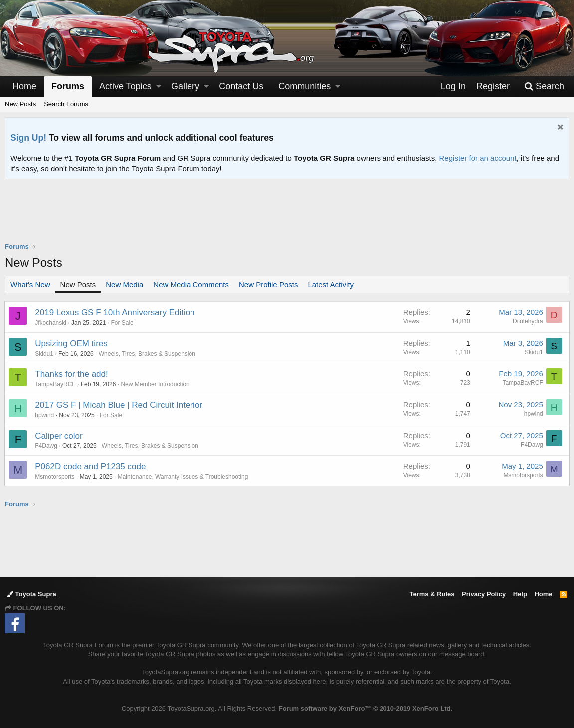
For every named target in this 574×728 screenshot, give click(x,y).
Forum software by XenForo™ (366, 708)
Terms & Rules (432, 594)
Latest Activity (331, 285)
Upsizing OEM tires (72, 344)
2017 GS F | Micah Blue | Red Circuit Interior (119, 405)
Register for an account (478, 158)
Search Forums (66, 104)
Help (520, 594)
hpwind (45, 415)
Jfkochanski (51, 323)
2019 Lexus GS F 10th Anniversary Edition (115, 313)
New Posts (20, 104)
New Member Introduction (155, 384)
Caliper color (59, 436)
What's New (30, 285)
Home (24, 86)
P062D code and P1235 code (91, 466)
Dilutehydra (527, 321)
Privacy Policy (484, 594)
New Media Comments (191, 285)
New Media (124, 285)
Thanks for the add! (72, 374)
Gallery (185, 86)
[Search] (544, 87)
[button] (159, 87)
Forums (68, 86)
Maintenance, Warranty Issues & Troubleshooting (183, 477)
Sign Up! (28, 138)
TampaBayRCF (56, 384)
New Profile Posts (268, 285)
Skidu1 (45, 354)
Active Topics (125, 86)
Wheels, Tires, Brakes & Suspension (147, 354)
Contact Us (241, 86)
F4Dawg (47, 446)
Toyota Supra (32, 594)
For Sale (122, 323)
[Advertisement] (287, 217)
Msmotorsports (55, 477)
